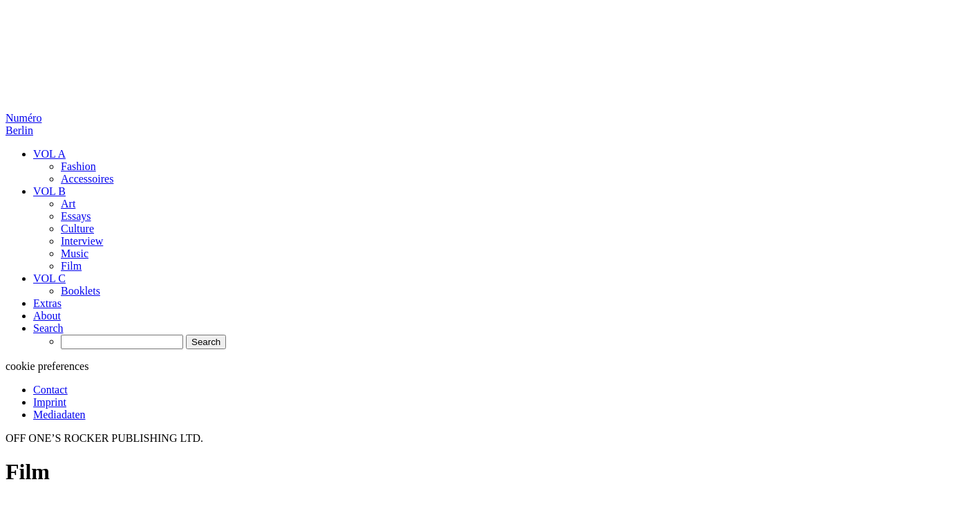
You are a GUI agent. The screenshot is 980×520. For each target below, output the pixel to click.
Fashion (78, 166)
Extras (47, 303)
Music (75, 253)
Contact (50, 390)
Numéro (23, 124)
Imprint (50, 402)
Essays (76, 216)
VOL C (49, 278)
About (47, 316)
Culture (77, 229)
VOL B (49, 191)
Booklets (81, 291)
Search (48, 328)
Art (68, 204)
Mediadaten (59, 415)
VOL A (49, 154)
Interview (82, 241)
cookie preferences (47, 366)
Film (71, 266)
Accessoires (87, 179)
